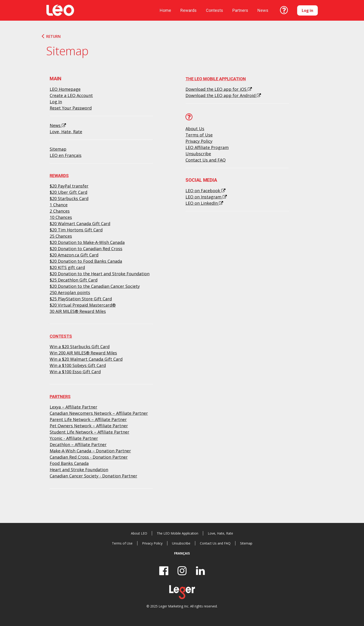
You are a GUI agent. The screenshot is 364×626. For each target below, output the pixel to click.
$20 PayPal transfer (69, 186)
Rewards (188, 10)
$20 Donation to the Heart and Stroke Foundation (100, 274)
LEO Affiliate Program (207, 147)
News (58, 125)
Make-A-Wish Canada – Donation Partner (90, 451)
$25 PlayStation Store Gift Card (81, 299)
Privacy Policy (199, 141)
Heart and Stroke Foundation (79, 470)
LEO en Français (66, 155)
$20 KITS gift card (67, 267)
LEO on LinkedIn (204, 203)
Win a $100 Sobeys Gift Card (78, 365)
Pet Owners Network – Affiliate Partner (89, 426)
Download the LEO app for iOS (219, 89)
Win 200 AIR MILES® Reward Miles (83, 353)
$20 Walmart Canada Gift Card (80, 224)
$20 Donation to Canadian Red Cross (86, 249)
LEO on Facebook (205, 191)
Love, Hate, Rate (66, 132)
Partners (240, 10)
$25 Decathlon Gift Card (74, 280)
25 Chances (61, 236)
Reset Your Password (71, 108)
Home (165, 10)
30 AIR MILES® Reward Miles (78, 311)
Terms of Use (199, 135)
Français (182, 553)
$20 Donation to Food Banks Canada (86, 261)
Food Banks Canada (69, 463)
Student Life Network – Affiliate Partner (89, 432)
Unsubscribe (198, 154)
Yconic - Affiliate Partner (74, 438)
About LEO (139, 533)
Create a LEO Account (71, 95)
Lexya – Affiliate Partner (73, 407)
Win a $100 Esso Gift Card (75, 372)
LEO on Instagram (206, 197)
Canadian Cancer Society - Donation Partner (93, 476)
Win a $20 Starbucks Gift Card (80, 347)
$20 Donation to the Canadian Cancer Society (95, 286)
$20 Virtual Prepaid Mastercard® (83, 305)
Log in (307, 10)
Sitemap (58, 149)
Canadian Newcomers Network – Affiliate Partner (99, 413)
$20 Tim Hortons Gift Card (76, 230)
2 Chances (60, 211)
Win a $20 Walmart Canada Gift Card (86, 359)
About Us (195, 129)
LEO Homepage (65, 89)
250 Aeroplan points (70, 292)
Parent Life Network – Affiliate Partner (88, 419)
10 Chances (61, 217)
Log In (56, 102)
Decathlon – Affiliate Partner (78, 444)
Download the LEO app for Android (223, 95)
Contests (214, 10)
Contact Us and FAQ (206, 160)
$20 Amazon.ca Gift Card (74, 255)
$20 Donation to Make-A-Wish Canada (87, 242)
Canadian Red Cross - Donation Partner (89, 457)
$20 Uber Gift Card (68, 192)
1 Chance (59, 205)
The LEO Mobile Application (216, 79)
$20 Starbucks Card (69, 198)
